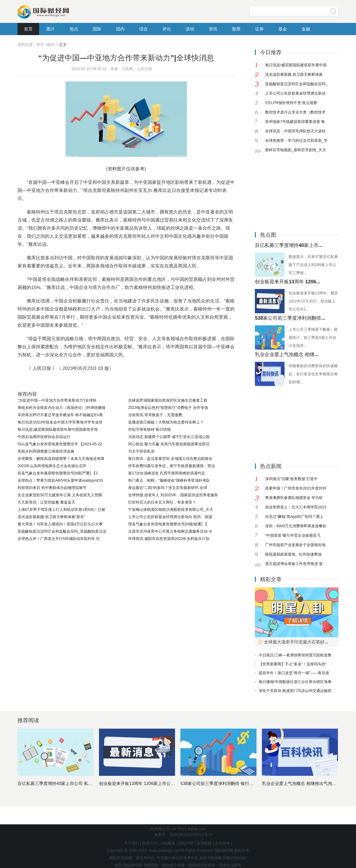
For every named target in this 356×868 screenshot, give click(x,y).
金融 (306, 29)
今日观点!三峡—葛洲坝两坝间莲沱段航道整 (295, 655)
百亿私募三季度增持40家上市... (289, 245)
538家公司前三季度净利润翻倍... (290, 318)
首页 (28, 29)
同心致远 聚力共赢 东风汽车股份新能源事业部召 (169, 444)
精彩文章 (271, 579)
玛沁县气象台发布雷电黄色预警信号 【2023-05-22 (60, 444)
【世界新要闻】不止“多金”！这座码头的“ (293, 664)
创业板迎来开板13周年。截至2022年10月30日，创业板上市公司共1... (313, 301)
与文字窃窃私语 (141, 451)
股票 (236, 29)
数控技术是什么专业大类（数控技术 (295, 112)
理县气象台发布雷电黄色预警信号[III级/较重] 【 (168, 524)
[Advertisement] (289, 188)
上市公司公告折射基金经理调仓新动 (295, 93)
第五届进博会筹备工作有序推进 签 (294, 564)
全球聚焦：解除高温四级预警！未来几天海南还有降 (61, 459)
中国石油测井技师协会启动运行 (44, 437)
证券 (259, 29)
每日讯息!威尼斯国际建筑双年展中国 (296, 65)
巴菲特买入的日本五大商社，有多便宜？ (162, 502)
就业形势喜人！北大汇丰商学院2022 (296, 507)
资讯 (213, 29)
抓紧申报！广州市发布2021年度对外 (296, 488)
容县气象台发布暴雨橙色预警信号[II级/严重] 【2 (58, 473)
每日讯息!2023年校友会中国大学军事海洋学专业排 (60, 422)
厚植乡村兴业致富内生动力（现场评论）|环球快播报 (61, 408)
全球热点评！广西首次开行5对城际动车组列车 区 (59, 539)
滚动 (190, 29)
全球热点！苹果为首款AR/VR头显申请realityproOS (60, 480)
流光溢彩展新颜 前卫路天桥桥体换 (294, 74)
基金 (283, 29)
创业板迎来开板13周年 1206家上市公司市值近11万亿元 (152, 783)
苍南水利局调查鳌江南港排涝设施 (46, 451)
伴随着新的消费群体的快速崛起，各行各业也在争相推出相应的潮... (313, 374)
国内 (120, 29)
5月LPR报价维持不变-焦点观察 (291, 103)
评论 (167, 29)
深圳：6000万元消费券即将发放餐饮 (296, 526)
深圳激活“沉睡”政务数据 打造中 (291, 479)
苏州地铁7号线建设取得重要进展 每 (295, 122)
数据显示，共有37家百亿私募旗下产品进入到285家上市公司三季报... (313, 265)
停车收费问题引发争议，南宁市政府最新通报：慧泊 (172, 466)
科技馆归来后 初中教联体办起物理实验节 (52, 488)
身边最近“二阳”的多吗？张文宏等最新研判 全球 (168, 488)
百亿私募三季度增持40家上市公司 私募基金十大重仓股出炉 (74, 783)
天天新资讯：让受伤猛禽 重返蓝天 (46, 502)
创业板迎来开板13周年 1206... (287, 282)
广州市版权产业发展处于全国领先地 (295, 545)
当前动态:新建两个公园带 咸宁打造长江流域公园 (169, 437)
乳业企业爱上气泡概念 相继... (287, 354)
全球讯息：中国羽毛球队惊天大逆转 (295, 131)
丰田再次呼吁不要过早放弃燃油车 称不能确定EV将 (60, 415)
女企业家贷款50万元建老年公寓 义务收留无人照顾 (60, 495)
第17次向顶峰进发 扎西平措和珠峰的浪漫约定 (167, 473)
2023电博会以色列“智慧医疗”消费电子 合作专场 (168, 408)
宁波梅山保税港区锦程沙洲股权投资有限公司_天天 (171, 509)
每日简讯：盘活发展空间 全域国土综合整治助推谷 (170, 459)
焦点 (74, 29)
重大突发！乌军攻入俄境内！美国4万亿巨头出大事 (60, 524)
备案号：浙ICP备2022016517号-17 (184, 835)
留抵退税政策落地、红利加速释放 (293, 554)
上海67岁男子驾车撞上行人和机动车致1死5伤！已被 (61, 509)
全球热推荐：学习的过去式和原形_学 (296, 140)
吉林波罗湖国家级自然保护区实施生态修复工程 (168, 400)
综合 (143, 29)
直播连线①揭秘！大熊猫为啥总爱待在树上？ (166, 422)
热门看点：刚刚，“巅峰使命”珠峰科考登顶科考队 (169, 480)
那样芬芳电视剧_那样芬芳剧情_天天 (296, 150)
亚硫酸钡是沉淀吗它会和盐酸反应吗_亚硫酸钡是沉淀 (62, 531)
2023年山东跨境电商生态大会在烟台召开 (52, 466)
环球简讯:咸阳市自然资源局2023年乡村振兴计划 (169, 539)
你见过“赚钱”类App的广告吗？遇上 (294, 516)
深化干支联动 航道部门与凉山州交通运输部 (295, 691)
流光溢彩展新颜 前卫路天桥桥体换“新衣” (51, 517)
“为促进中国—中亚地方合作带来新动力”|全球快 (57, 400)
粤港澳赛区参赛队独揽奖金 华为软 (294, 498)
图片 (51, 29)
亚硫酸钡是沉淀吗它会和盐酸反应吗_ (296, 84)
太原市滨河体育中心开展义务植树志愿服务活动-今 (170, 531)
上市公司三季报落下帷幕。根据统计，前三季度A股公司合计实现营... (313, 337)
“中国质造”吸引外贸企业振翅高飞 (293, 535)
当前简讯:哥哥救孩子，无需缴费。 (157, 415)
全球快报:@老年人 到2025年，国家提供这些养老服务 (173, 495)
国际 (97, 29)
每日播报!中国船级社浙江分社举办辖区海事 (295, 682)
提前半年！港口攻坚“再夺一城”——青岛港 (294, 673)
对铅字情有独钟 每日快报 (149, 429)
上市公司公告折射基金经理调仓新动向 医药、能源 (170, 517)
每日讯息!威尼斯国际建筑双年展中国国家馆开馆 (58, 429)
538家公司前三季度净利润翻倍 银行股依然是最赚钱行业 (234, 783)
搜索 (333, 11)
